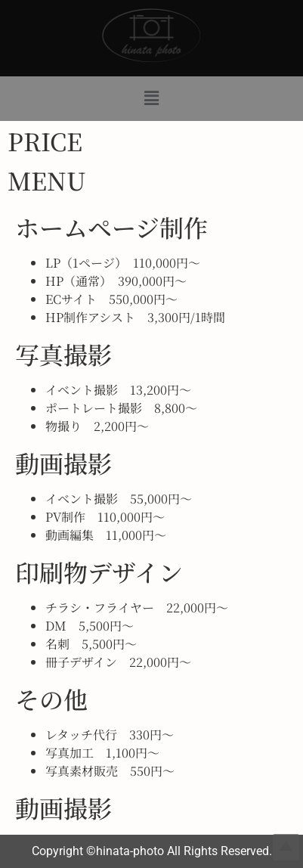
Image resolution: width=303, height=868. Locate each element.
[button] (151, 98)
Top (286, 847)
